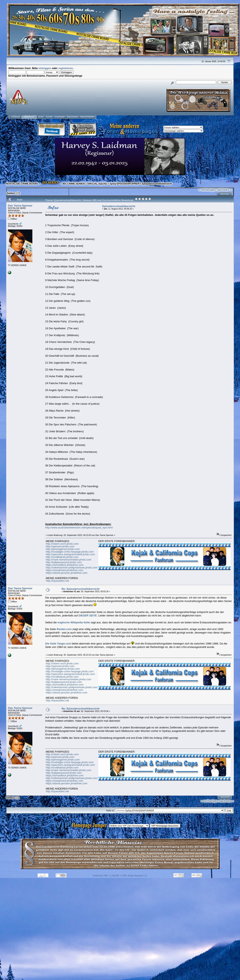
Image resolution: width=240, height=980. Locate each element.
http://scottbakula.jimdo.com (62, 557)
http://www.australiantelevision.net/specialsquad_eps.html (79, 527)
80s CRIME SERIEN (74, 184)
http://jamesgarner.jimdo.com (63, 549)
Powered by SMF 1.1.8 (103, 876)
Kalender (60, 117)
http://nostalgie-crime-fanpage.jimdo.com (70, 552)
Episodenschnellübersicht (157, 184)
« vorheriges (207, 190)
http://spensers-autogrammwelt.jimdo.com (70, 554)
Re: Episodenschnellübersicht (80, 589)
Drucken (225, 194)
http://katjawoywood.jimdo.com (64, 562)
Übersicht (29, 117)
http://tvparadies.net (57, 581)
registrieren (66, 68)
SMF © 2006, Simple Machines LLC (131, 876)
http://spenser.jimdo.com (60, 546)
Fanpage (16, 117)
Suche (49, 117)
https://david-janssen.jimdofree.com (67, 573)
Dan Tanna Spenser (20, 206)
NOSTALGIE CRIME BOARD (22, 184)
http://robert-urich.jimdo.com (62, 544)
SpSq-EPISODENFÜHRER (124, 184)
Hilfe (41, 117)
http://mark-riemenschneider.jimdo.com (69, 560)
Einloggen (72, 117)
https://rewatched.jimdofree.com (65, 570)
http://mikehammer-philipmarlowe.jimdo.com (72, 568)
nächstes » (224, 190)
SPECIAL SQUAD (97, 184)
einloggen (45, 68)
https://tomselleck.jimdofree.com (65, 565)
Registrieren (87, 117)
